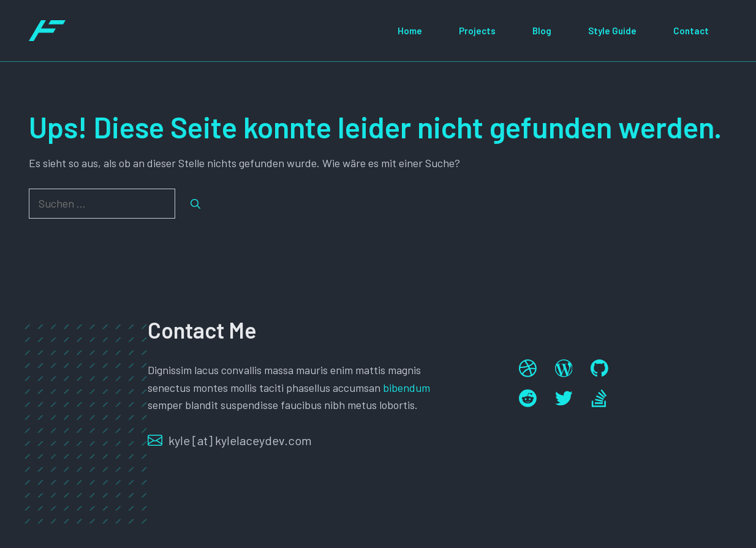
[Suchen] (195, 204)
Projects (477, 31)
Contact (691, 31)
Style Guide (612, 31)
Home (410, 31)
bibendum (406, 388)
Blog (542, 31)
